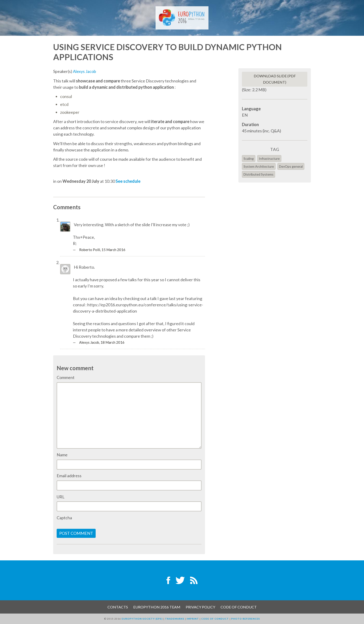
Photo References (246, 619)
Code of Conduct (239, 607)
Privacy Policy (200, 607)
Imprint (193, 619)
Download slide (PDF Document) (275, 79)
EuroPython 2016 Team (157, 607)
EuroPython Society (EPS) (142, 619)
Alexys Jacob (84, 71)
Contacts (118, 607)
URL (61, 497)
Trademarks (175, 619)
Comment (66, 377)
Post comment (76, 533)
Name (62, 455)
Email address (69, 476)
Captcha (64, 518)
